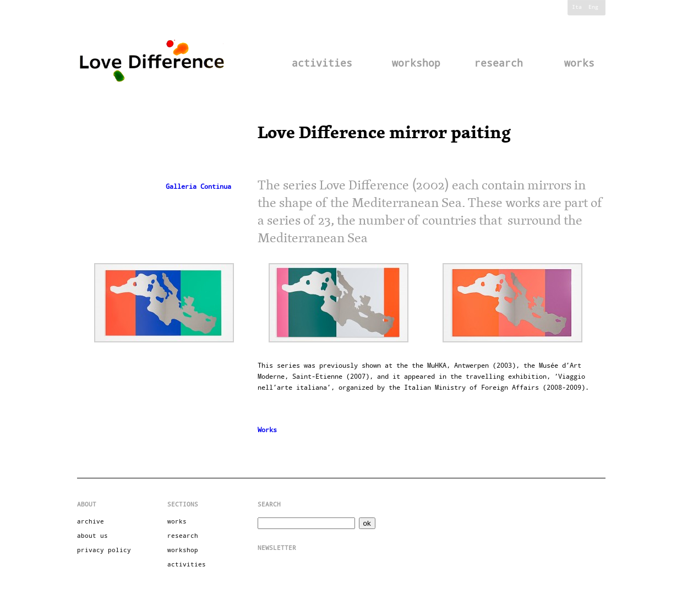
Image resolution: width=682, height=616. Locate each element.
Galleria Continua (198, 187)
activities (322, 63)
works (579, 63)
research (499, 63)
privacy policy (104, 550)
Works (267, 430)
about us (92, 536)
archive (91, 522)
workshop (416, 63)
